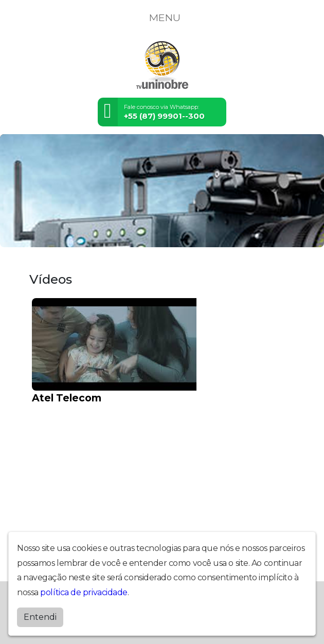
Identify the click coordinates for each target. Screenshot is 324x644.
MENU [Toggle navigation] (162, 17)
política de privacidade (84, 592)
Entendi (40, 617)
